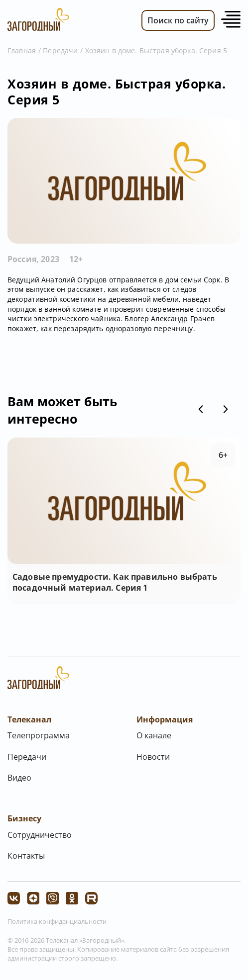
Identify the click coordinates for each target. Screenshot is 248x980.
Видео (19, 778)
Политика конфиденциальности (57, 921)
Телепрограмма (39, 735)
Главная (22, 50)
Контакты (26, 856)
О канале (154, 735)
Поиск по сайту (178, 20)
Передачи (60, 50)
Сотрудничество (40, 835)
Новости (153, 757)
